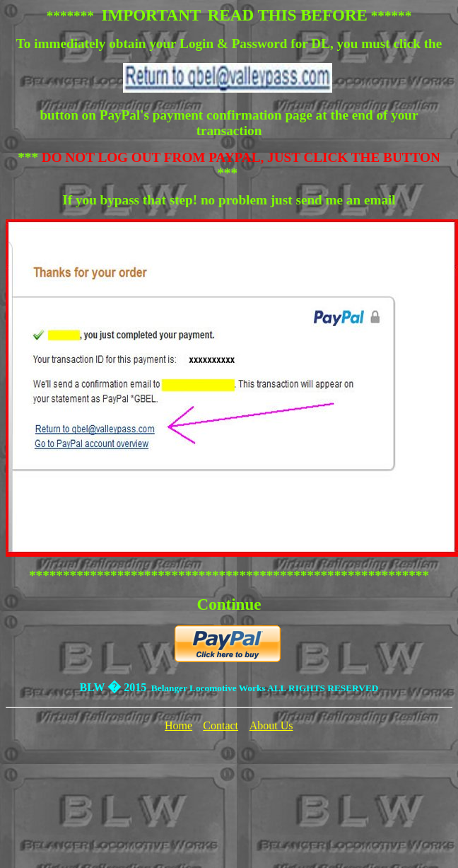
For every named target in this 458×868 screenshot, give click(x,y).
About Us (271, 725)
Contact (221, 725)
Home (178, 725)
